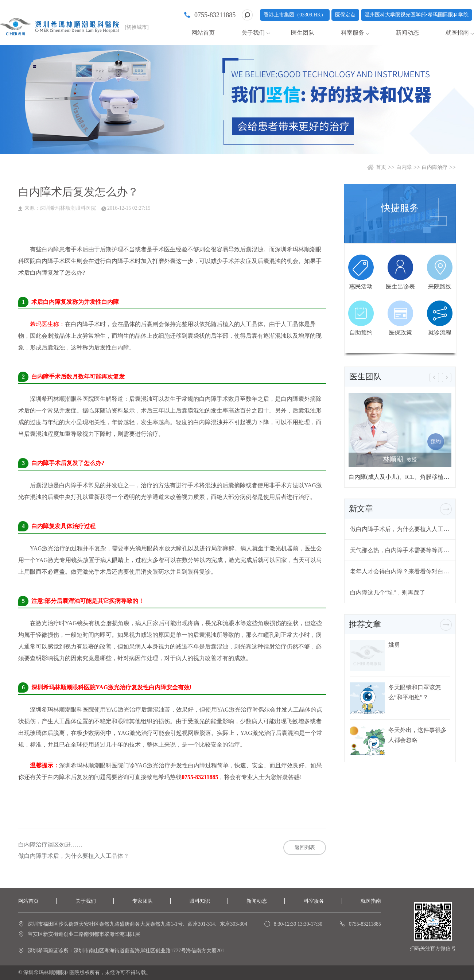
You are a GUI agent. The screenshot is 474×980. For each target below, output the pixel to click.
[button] (434, 377)
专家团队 (143, 901)
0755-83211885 (215, 15)
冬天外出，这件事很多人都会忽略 (417, 735)
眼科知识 (200, 901)
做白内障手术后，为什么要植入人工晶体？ (74, 856)
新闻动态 (407, 33)
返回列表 (305, 847)
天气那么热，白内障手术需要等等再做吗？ (400, 550)
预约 (436, 441)
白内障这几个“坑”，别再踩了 (388, 592)
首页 (381, 167)
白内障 (404, 167)
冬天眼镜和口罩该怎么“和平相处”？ (415, 692)
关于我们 (253, 33)
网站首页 (203, 33)
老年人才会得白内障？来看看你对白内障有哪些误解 (400, 571)
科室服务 (353, 33)
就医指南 (457, 33)
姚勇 (394, 645)
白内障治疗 (435, 167)
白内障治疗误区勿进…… (50, 845)
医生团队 (303, 33)
